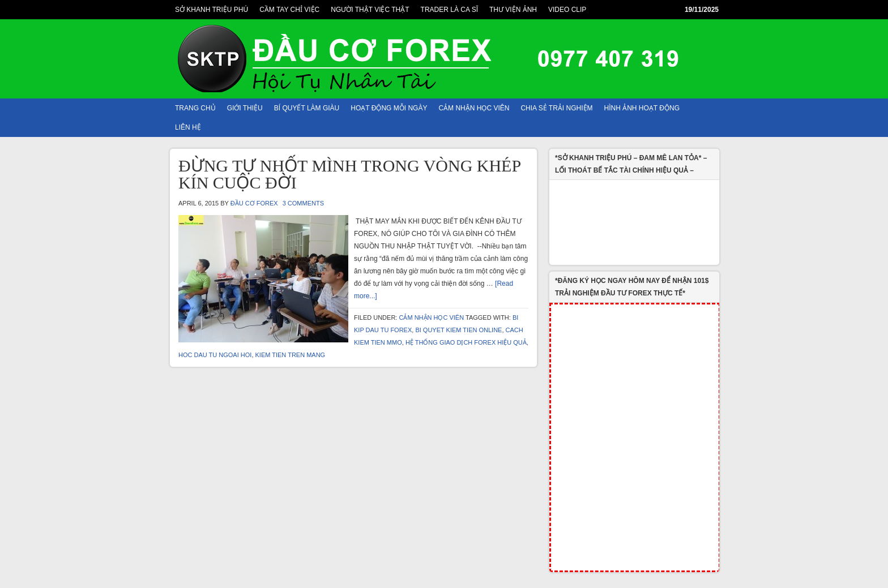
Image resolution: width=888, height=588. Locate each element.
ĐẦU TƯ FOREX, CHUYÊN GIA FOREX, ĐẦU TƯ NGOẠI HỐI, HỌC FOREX (444, 59)
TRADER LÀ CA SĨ (449, 10)
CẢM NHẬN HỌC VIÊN (474, 108)
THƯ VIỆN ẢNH (513, 10)
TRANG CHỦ (195, 108)
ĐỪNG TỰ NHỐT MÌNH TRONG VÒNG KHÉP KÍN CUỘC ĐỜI (349, 174)
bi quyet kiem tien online (458, 330)
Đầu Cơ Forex (254, 203)
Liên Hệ (188, 127)
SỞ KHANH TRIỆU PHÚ (212, 10)
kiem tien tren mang (291, 355)
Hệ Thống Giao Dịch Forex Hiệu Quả (466, 342)
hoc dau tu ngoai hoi (215, 355)
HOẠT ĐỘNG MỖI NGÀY (389, 108)
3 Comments (303, 203)
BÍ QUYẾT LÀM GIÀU (307, 108)
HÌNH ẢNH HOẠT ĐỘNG (642, 108)
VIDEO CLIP (567, 10)
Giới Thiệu (245, 108)
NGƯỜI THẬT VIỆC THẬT (370, 10)
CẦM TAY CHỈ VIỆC (289, 10)
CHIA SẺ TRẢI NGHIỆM (556, 108)
